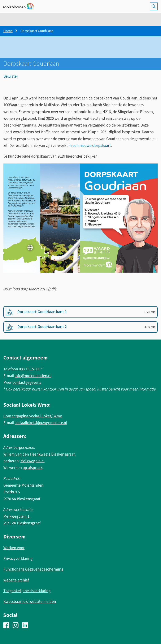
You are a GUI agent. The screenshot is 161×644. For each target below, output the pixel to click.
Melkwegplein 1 (16, 517)
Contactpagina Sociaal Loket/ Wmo (33, 416)
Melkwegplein (32, 461)
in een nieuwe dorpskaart (90, 146)
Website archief (16, 580)
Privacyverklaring (18, 559)
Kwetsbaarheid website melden (30, 602)
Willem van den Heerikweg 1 (27, 454)
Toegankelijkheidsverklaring (27, 591)
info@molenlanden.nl (33, 376)
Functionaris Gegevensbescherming (33, 569)
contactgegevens (27, 383)
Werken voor (14, 548)
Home (8, 31)
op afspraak (32, 468)
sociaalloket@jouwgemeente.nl (41, 423)
